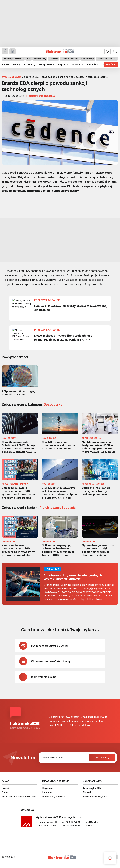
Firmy (17, 64)
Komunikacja (88, 59)
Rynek (6, 64)
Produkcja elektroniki (13, 59)
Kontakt (6, 788)
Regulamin (48, 788)
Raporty (63, 64)
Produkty (30, 64)
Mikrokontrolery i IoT (107, 59)
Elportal (87, 792)
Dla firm (111, 64)
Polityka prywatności (54, 797)
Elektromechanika (70, 59)
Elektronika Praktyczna (95, 797)
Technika (92, 64)
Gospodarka (47, 64)
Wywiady (77, 64)
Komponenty (40, 59)
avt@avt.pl (92, 822)
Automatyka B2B (92, 788)
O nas (5, 792)
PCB (29, 59)
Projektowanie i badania (40, 96)
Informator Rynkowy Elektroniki (19, 797)
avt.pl (89, 826)
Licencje (47, 792)
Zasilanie (54, 59)
